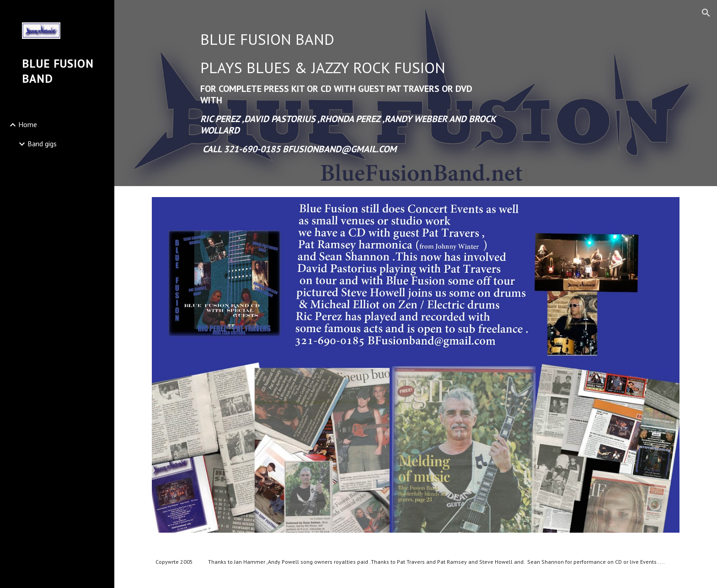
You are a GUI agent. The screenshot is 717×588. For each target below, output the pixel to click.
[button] (706, 13)
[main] (348, 93)
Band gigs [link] (42, 144)
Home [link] (28, 124)
